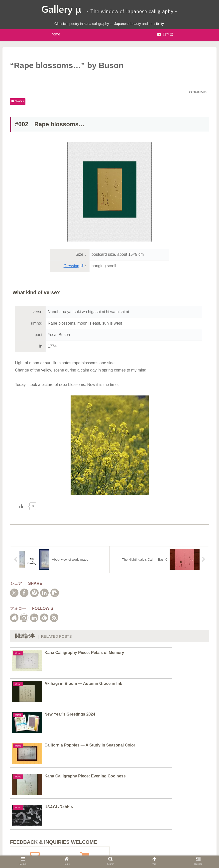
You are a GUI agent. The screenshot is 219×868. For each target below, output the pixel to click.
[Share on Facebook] (24, 593)
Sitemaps (76, 851)
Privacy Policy (101, 851)
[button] (55, 593)
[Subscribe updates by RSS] (54, 618)
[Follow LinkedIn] (34, 618)
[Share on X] (14, 593)
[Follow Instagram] (24, 618)
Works (18, 101)
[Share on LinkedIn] (44, 593)
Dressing (73, 266)
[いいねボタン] (21, 506)
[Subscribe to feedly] (44, 618)
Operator (126, 851)
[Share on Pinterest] (34, 593)
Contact (146, 851)
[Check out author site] (14, 618)
